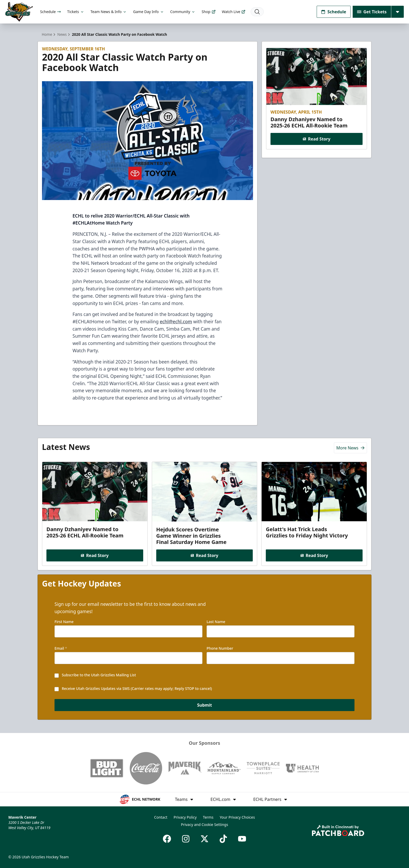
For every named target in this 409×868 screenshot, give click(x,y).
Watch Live (234, 12)
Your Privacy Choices (237, 817)
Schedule (51, 12)
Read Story (316, 139)
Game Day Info (148, 12)
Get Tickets (372, 12)
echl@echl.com (176, 321)
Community (183, 12)
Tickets (76, 12)
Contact (161, 817)
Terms (208, 817)
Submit (205, 706)
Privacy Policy (185, 817)
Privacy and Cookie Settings (205, 825)
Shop (209, 12)
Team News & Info (109, 12)
